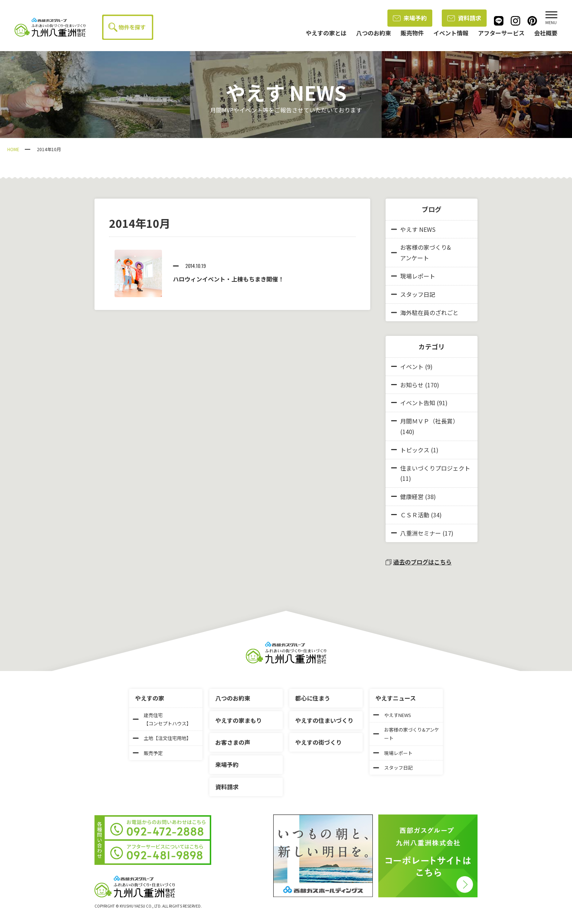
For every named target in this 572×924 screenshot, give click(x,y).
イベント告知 (418, 403)
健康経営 (412, 496)
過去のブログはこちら (419, 562)
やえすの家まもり (239, 720)
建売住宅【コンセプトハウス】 (162, 719)
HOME (13, 149)
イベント (412, 367)
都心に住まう (313, 698)
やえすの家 (150, 698)
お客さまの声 (233, 742)
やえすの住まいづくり (324, 720)
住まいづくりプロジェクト (435, 468)
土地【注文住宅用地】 (162, 738)
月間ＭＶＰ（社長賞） (429, 421)
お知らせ (412, 385)
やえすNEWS (392, 715)
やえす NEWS (413, 229)
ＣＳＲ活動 (415, 515)
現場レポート (413, 276)
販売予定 (148, 753)
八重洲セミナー (421, 533)
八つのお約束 (233, 698)
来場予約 (410, 18)
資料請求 (464, 18)
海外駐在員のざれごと (425, 313)
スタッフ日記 (413, 294)
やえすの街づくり (318, 742)
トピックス (415, 450)
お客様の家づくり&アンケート (421, 252)
